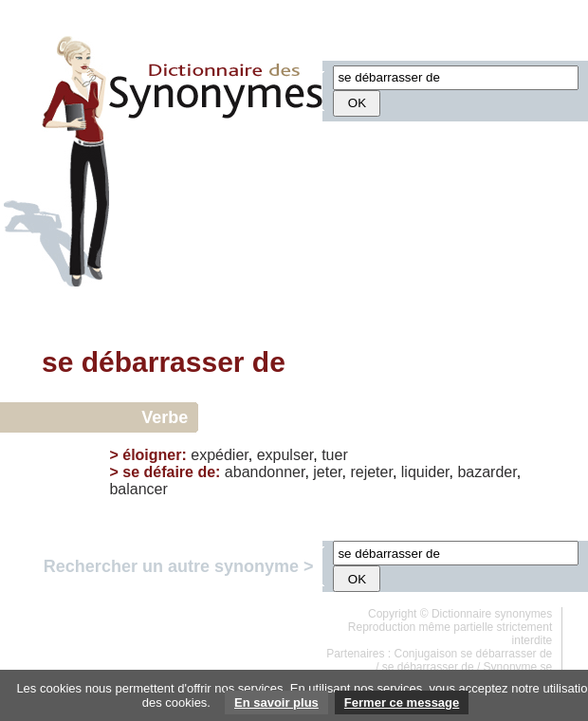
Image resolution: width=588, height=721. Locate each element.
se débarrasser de (428, 667)
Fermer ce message (402, 703)
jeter (327, 472)
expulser (285, 455)
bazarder (487, 472)
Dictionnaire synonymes (492, 614)
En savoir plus (276, 703)
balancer (138, 489)
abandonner (265, 472)
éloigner (152, 455)
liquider (425, 472)
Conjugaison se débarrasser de (474, 654)
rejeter (371, 472)
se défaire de (169, 472)
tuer (335, 455)
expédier (220, 455)
